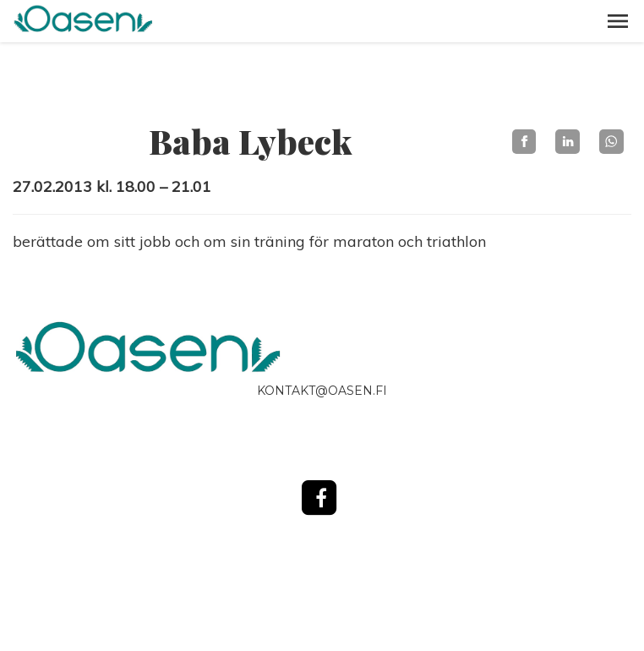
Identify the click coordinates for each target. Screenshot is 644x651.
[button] (618, 21)
